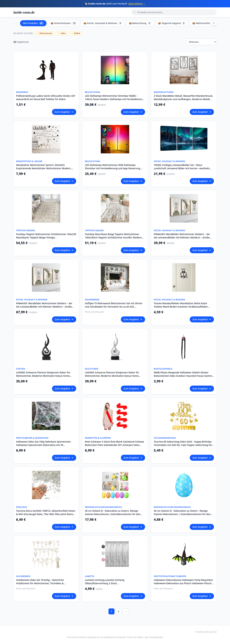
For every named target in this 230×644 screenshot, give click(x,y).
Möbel (76, 33)
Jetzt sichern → (137, 4)
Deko (62, 33)
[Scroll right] (214, 23)
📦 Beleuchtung (140, 23)
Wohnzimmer (45, 33)
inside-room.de (24, 12)
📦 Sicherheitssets (64, 23)
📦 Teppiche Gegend (172, 23)
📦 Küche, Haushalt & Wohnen (103, 23)
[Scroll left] (16, 23)
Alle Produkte (33, 23)
